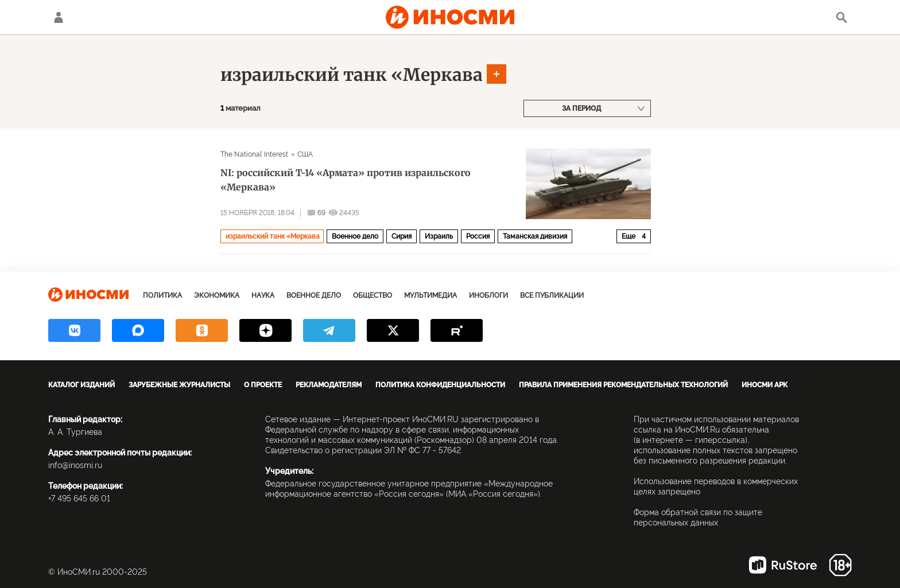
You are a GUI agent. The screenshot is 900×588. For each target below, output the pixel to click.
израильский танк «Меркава (352, 75)
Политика (162, 295)
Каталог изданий (82, 385)
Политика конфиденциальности (440, 385)
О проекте (263, 385)
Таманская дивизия (535, 236)
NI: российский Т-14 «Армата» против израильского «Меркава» (346, 180)
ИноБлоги (488, 295)
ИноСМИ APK (765, 385)
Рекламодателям (329, 385)
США (305, 154)
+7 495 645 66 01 (79, 499)
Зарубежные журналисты (179, 385)
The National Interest (255, 154)
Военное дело (355, 236)
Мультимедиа (430, 295)
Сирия (401, 236)
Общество (373, 295)
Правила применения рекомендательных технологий (623, 385)
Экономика (217, 295)
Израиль (439, 236)
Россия (478, 236)
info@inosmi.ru (75, 465)
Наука (263, 295)
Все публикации (552, 295)
